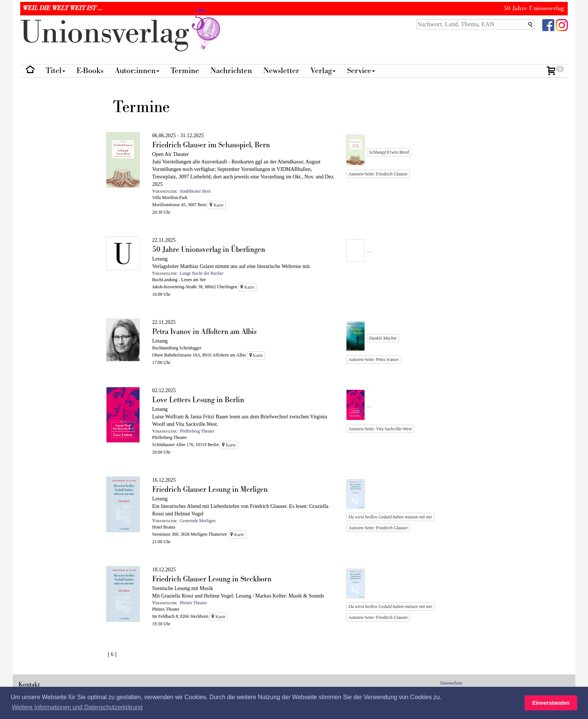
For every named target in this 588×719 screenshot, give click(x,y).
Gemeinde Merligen (197, 521)
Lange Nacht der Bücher (202, 273)
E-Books (90, 71)
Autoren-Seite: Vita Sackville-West (380, 429)
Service (361, 71)
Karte (217, 205)
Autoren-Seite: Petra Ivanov (374, 359)
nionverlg (122, 33)
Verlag (323, 71)
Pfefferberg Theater (197, 431)
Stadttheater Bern (195, 191)
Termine (185, 71)
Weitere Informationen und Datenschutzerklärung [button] (77, 707)
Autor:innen (137, 71)
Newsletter (281, 71)
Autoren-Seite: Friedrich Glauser (378, 174)
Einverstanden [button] (551, 703)
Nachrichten (231, 71)
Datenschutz (451, 683)
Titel (55, 71)
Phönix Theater (193, 603)
